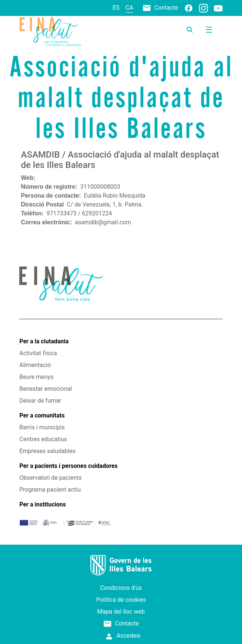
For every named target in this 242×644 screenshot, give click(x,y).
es (116, 8)
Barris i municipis (42, 427)
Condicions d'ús (121, 588)
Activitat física (38, 353)
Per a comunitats (42, 415)
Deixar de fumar (40, 401)
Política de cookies (121, 600)
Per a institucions (42, 504)
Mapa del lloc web (121, 612)
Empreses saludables (47, 451)
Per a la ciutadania (44, 341)
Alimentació (35, 365)
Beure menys (36, 377)
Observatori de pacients (50, 478)
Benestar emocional (46, 389)
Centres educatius (43, 439)
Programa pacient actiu (50, 490)
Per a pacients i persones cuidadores (68, 466)
